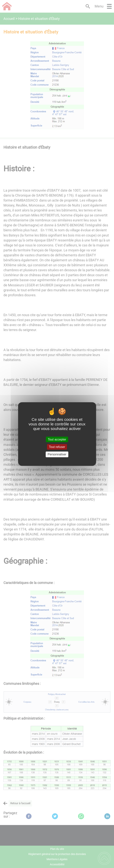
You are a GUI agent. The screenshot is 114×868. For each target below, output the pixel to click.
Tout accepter (57, 439)
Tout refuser (57, 447)
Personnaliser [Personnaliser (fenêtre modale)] (57, 454)
